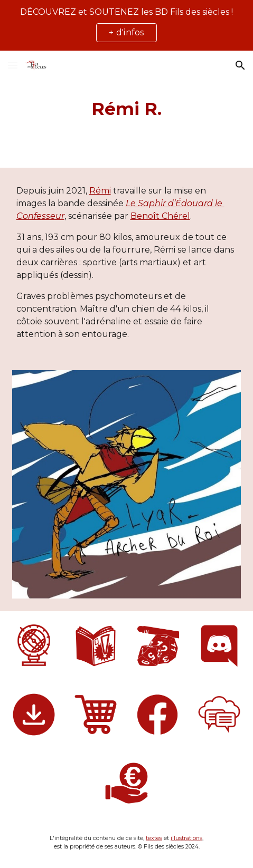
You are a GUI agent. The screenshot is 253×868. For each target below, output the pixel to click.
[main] (127, 109)
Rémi (100, 191)
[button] (13, 65)
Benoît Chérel (160, 216)
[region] (126, 25)
